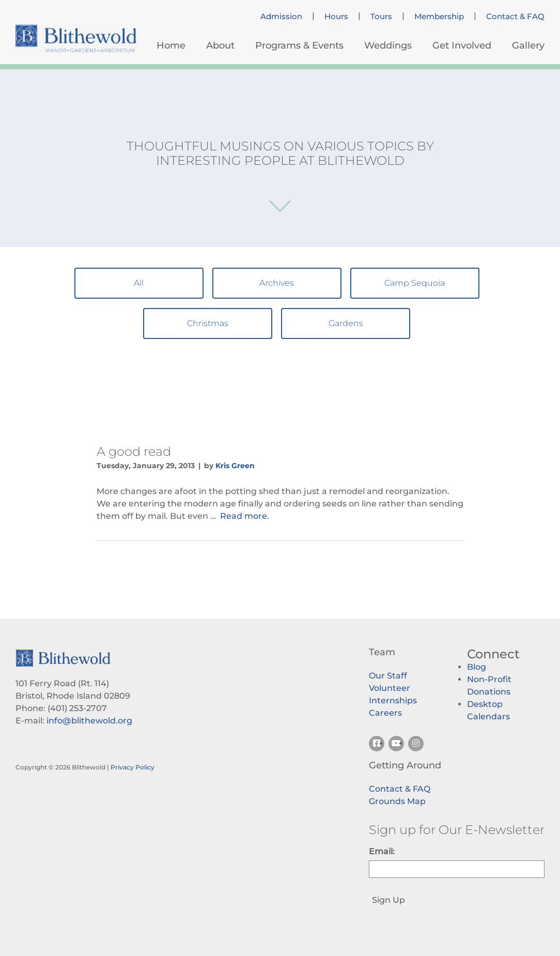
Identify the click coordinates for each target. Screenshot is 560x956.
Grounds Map (397, 801)
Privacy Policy (133, 767)
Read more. (245, 516)
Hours (336, 17)
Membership (439, 17)
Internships (393, 700)
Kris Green (235, 466)
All (139, 283)
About (220, 45)
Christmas (208, 323)
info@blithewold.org (89, 721)
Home (171, 45)
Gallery (528, 45)
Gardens (346, 323)
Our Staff (388, 676)
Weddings (388, 45)
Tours (381, 17)
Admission (281, 17)
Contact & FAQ (515, 17)
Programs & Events (299, 45)
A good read (134, 451)
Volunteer (390, 688)
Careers (385, 713)
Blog (477, 667)
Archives (277, 283)
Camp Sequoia (415, 283)
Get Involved (462, 45)
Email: (382, 851)
